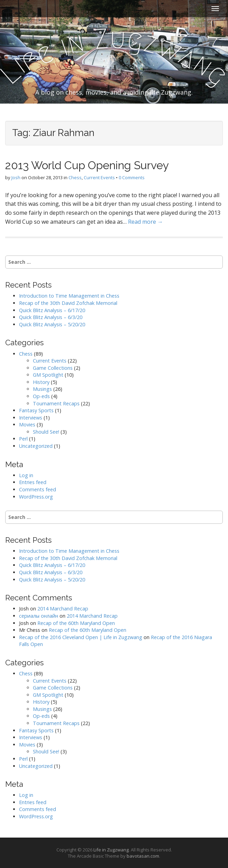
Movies (27, 425)
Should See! (46, 432)
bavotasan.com (143, 856)
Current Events (99, 177)
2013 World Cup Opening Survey (87, 165)
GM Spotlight (48, 375)
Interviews (31, 418)
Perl (23, 439)
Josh (16, 177)
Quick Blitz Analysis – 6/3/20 (51, 317)
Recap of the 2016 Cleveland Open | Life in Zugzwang (81, 637)
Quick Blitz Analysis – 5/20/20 (52, 324)
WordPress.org (36, 497)
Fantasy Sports (36, 410)
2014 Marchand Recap (63, 609)
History (41, 382)
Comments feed (38, 489)
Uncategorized (36, 446)
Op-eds (41, 396)
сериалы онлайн (39, 616)
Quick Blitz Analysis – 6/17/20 (52, 310)
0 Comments (132, 177)
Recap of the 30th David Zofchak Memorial (68, 303)
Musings (42, 389)
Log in (26, 475)
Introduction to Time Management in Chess (69, 296)
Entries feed (33, 482)
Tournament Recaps (56, 403)
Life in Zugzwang (111, 850)
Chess (75, 177)
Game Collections (53, 368)
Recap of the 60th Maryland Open (76, 623)
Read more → (145, 222)
